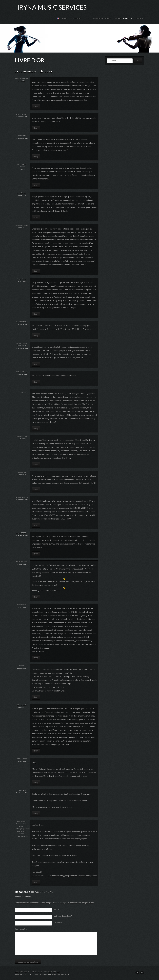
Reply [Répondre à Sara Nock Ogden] (36, 464)
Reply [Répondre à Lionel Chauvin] (36, 813)
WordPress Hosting (46, 974)
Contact (139, 18)
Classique (76, 18)
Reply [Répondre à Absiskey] (36, 697)
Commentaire (21, 929)
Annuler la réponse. (23, 896)
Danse (118, 18)
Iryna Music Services (52, 7)
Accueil (65, 18)
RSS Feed (57, 974)
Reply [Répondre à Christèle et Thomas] (36, 271)
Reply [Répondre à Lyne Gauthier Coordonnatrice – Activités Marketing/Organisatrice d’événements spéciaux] (36, 882)
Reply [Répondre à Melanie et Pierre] (36, 382)
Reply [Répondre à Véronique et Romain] (36, 106)
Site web (58, 922)
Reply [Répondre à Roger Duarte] (36, 314)
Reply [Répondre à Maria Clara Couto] (36, 128)
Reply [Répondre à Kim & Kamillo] (36, 658)
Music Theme (20, 974)
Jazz (87, 18)
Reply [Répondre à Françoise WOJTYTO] (36, 525)
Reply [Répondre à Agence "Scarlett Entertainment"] (36, 364)
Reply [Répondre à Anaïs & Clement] (36, 782)
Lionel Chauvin (22, 790)
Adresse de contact (63, 916)
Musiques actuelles (102, 18)
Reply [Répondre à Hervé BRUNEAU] (36, 336)
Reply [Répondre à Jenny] (36, 429)
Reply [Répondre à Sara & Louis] (36, 489)
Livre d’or (128, 18)
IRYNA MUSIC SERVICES (79, 38)
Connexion (65, 974)
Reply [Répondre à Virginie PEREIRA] (36, 554)
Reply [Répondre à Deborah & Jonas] (36, 597)
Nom (57, 909)
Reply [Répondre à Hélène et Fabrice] (36, 751)
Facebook (137, 973)
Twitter (142, 973)
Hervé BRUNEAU (42, 892)
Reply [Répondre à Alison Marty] (36, 157)
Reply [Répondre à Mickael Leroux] (36, 217)
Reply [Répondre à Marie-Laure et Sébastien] (36, 185)
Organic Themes (32, 974)
